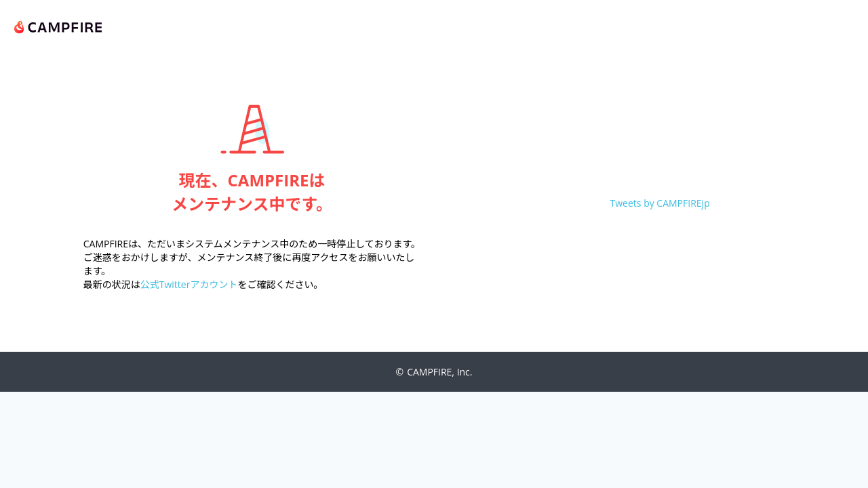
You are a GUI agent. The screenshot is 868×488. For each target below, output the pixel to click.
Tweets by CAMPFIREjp (660, 203)
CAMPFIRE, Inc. (439, 372)
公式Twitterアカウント (189, 284)
